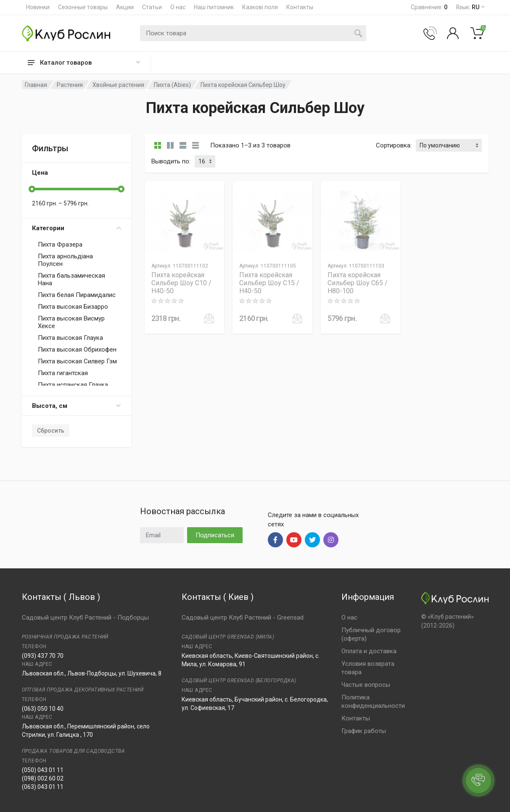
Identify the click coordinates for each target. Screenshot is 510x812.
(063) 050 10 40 (43, 709)
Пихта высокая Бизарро (73, 307)
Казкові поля (260, 7)
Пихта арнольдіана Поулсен (65, 260)
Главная (36, 85)
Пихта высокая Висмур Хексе (71, 322)
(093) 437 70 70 (43, 656)
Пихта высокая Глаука (70, 338)
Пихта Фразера (60, 244)
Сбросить (51, 431)
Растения (70, 85)
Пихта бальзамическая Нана (71, 279)
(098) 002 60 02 (43, 778)
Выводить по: (171, 161)
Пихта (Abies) (172, 85)
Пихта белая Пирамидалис (77, 295)
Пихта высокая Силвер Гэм (77, 361)
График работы (364, 731)
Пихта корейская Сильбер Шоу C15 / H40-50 (269, 283)
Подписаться (215, 535)
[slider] (32, 189)
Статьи (152, 7)
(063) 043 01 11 (43, 787)
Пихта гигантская (63, 373)
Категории (77, 228)
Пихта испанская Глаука (73, 385)
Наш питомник (214, 7)
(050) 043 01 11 (43, 770)
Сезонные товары (83, 7)
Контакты (300, 7)
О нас (178, 7)
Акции (125, 7)
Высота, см (77, 406)
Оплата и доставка (369, 651)
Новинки (38, 7)
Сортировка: (394, 145)
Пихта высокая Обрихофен (77, 350)
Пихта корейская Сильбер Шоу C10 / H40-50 (181, 283)
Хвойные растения (118, 85)
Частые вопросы (366, 685)
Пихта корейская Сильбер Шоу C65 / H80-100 (358, 283)
